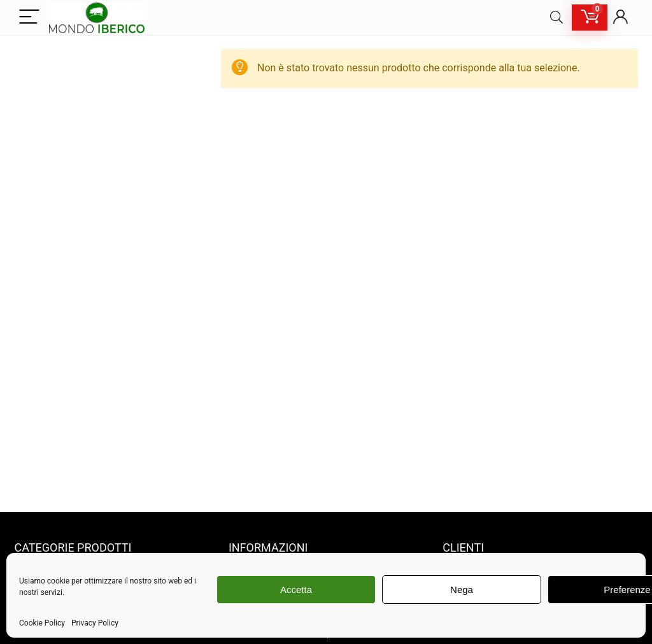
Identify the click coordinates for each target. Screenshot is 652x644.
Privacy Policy (95, 623)
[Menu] (29, 18)
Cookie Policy (42, 623)
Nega (462, 590)
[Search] (556, 18)
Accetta (296, 590)
